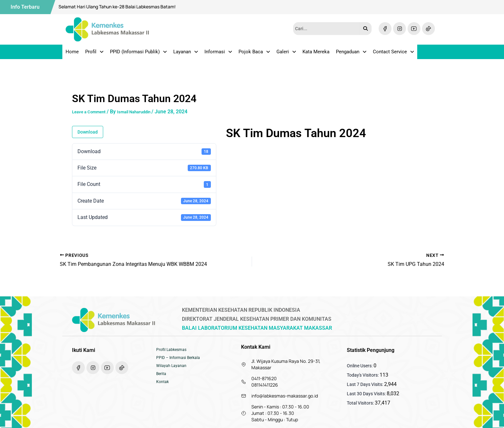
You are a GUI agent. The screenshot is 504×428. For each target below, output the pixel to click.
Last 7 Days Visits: (365, 384)
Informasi (218, 54)
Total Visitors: (361, 403)
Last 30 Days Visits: (367, 394)
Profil (94, 54)
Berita (162, 380)
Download (88, 136)
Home (72, 54)
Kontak (163, 389)
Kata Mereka (316, 54)
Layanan (186, 54)
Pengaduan (351, 54)
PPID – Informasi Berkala (181, 360)
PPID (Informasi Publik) (138, 54)
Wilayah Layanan (173, 370)
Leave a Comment (93, 116)
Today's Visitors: (363, 375)
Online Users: (360, 366)
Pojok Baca (254, 54)
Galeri (286, 54)
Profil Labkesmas (174, 351)
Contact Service (393, 54)
